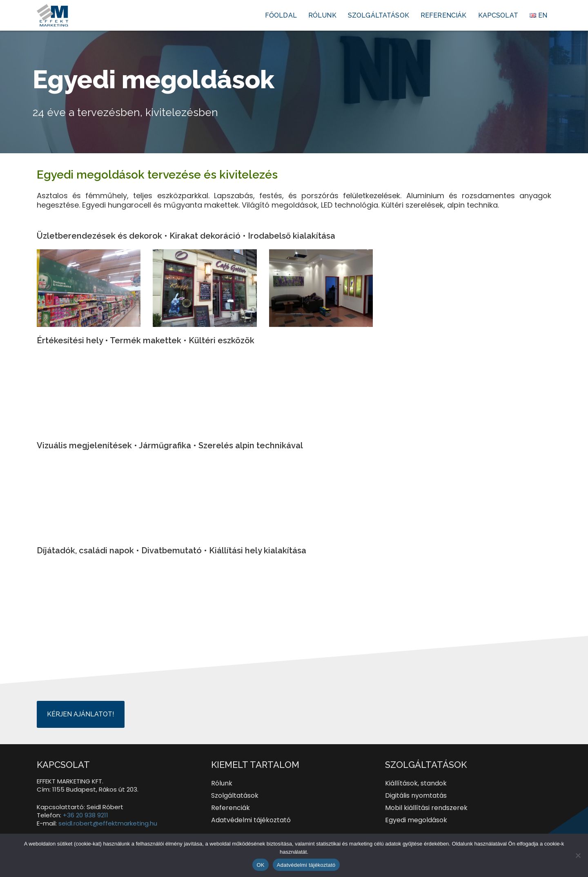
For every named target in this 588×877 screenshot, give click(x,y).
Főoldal (281, 15)
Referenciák (444, 15)
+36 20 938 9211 (86, 815)
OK (260, 865)
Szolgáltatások (379, 15)
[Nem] (578, 855)
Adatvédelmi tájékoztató (306, 865)
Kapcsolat (498, 15)
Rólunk (322, 15)
